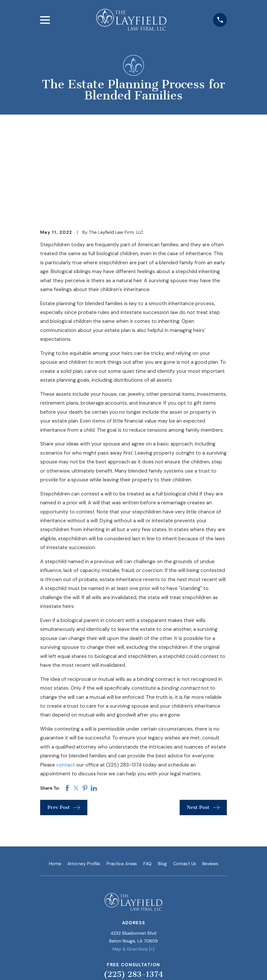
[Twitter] (133, 910)
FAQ (147, 775)
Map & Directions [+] (133, 860)
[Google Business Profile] (146, 910)
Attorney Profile (84, 775)
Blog (162, 775)
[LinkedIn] (121, 910)
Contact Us (185, 775)
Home (55, 775)
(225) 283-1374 (133, 886)
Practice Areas (122, 775)
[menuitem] (48, 969)
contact (66, 676)
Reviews (210, 775)
